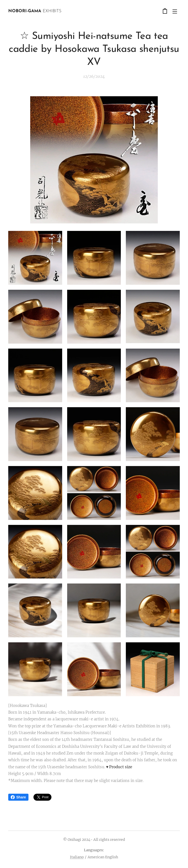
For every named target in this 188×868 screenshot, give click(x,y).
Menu (175, 11)
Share (18, 797)
